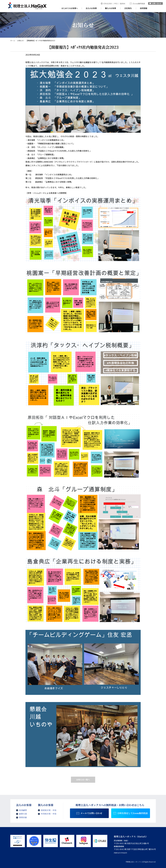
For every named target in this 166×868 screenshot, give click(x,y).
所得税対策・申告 (49, 814)
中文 (116, 4)
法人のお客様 (91, 8)
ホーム (13, 41)
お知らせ (20, 41)
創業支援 (23, 814)
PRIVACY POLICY (120, 853)
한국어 (123, 4)
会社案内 (128, 8)
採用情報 (144, 8)
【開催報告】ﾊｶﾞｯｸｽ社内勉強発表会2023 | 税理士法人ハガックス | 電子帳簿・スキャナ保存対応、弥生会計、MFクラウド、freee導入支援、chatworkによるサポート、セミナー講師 (27, 6)
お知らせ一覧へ (83, 780)
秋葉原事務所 (119, 846)
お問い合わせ (155, 3)
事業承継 (23, 817)
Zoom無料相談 (139, 4)
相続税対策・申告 (49, 810)
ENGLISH (108, 4)
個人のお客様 (110, 8)
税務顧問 (23, 810)
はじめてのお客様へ (70, 8)
